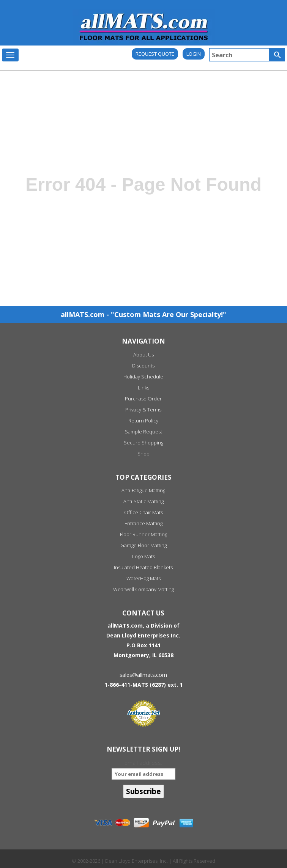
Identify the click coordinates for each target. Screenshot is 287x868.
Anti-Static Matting (143, 501)
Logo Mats (143, 556)
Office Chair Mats (143, 512)
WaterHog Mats (143, 578)
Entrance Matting (143, 523)
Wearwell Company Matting (143, 589)
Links (143, 388)
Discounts (143, 366)
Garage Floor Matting (143, 545)
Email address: (143, 769)
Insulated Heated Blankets (143, 567)
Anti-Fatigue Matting (143, 490)
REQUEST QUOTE (155, 54)
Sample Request (143, 432)
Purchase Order (143, 399)
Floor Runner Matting (143, 534)
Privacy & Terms (143, 410)
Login (194, 54)
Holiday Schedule (143, 377)
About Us (143, 355)
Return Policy (143, 421)
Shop (143, 454)
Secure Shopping (143, 443)
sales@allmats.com (143, 675)
